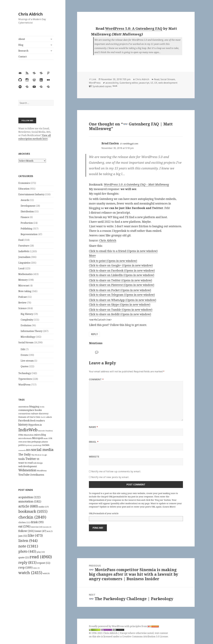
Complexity (27, 320)
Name (93, 427)
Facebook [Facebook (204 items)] (24, 420)
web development (168, 83)
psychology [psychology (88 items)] (37, 445)
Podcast (23, 297)
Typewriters (25, 379)
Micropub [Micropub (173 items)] (38, 438)
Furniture (24, 246)
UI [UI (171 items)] (38, 459)
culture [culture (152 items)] (35, 413)
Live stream (27, 361)
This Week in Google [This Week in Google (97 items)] (39, 455)
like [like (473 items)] (35, 535)
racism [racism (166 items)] (46, 445)
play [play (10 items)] (41, 552)
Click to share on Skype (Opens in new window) (120, 305)
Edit (23, 349)
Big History (27, 314)
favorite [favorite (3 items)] (47, 527)
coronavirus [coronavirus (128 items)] (24, 414)
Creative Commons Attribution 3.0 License (145, 636)
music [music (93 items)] (46, 438)
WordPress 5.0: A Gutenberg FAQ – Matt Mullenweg (136, 185)
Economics (24, 183)
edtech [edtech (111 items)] (49, 417)
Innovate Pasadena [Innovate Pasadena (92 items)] (45, 431)
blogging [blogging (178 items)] (34, 407)
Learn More (169, 507)
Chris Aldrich (31, 14)
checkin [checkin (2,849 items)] (32, 517)
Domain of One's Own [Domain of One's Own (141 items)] (29, 417)
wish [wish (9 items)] (46, 573)
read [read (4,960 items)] (41, 557)
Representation (29, 234)
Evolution (26, 325)
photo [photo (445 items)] (27, 551)
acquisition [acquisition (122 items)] (29, 497)
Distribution (27, 211)
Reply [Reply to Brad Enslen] (94, 334)
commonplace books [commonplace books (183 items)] (30, 410)
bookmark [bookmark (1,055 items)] (33, 511)
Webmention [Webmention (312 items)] (27, 470)
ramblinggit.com (130, 144)
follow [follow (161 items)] (26, 531)
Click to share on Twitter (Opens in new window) (120, 280)
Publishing (27, 229)
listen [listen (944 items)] (28, 540)
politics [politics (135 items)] (22, 445)
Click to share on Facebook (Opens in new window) (122, 271)
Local (21, 268)
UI (152, 83)
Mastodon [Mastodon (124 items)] (29, 435)
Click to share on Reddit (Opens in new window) (120, 314)
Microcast (24, 285)
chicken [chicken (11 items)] (24, 522)
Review (22, 303)
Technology (25, 373)
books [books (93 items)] (42, 407)
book (115, 86)
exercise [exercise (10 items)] (37, 527)
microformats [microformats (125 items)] (25, 438)
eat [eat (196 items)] (24, 526)
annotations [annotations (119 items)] (24, 407)
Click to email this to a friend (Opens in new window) (123, 251)
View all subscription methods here (35, 137)
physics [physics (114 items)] (45, 442)
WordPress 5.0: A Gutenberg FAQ (134, 28)
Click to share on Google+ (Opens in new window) (121, 265)
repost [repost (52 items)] (44, 563)
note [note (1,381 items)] (28, 546)
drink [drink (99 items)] (37, 522)
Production (27, 223)
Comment (96, 379)
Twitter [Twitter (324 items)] (31, 459)
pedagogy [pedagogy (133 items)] (36, 442)
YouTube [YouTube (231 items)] (24, 474)
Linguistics (24, 263)
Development (28, 206)
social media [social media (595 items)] (42, 450)
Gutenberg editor (129, 83)
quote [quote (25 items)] (24, 557)
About (22, 39)
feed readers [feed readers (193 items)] (37, 421)
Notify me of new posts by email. (110, 477)
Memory (23, 280)
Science (23, 308)
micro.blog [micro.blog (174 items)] (40, 435)
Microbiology (28, 337)
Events (24, 355)
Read (157, 79)
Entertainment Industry (31, 194)
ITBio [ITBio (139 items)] (21, 435)
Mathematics (25, 274)
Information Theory (31, 331)
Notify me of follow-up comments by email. (116, 471)
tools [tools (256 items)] (22, 459)
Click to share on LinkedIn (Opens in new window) (122, 275)
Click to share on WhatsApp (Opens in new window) (123, 300)
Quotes (24, 366)
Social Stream (26, 342)
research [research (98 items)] (22, 450)
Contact (23, 57)
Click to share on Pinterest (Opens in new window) (122, 285)
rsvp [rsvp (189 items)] (25, 567)
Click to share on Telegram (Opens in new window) (122, 295)
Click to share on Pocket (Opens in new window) (120, 290)
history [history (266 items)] (23, 425)
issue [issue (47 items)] (41, 531)
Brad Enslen (110, 143)
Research (23, 51)
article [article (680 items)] (28, 506)
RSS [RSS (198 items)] (28, 450)
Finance (25, 217)
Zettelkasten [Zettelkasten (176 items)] (37, 475)
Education (24, 189)
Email (94, 442)
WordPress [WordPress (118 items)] (42, 471)
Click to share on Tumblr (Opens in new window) (121, 310)
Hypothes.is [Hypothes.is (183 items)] (35, 425)
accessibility (112, 83)
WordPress (24, 385)
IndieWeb (24, 251)
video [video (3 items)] (36, 568)
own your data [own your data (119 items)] (25, 442)
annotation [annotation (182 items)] (30, 501)
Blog (21, 45)
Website (94, 457)
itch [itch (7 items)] (50, 531)
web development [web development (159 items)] (28, 466)
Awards (25, 200)
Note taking (25, 291)
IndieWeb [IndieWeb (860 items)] (28, 430)
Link (94, 79)
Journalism (24, 257)
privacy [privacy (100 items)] (29, 445)
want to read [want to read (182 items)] (26, 463)
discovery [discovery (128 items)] (44, 414)
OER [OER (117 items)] (50, 438)
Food (21, 240)
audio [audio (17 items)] (44, 507)
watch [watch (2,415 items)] (30, 573)
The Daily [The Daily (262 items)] (25, 454)
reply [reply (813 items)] (27, 562)
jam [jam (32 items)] (23, 536)
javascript (144, 83)
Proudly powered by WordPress (107, 626)
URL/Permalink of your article (104, 513)
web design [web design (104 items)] (38, 463)
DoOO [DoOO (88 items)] (43, 417)
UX (156, 83)
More (92, 256)
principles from (144, 626)
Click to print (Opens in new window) (113, 261)
